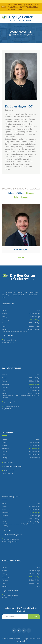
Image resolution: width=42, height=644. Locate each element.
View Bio (21, 258)
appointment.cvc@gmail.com (13, 467)
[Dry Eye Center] (17, 18)
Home (14, 35)
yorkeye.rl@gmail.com (11, 402)
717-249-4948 (9, 462)
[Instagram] (29, 630)
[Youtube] (24, 630)
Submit (34, 617)
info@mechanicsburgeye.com (13, 535)
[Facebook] (14, 630)
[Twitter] (19, 630)
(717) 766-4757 (9, 531)
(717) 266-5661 (9, 336)
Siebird (22, 641)
